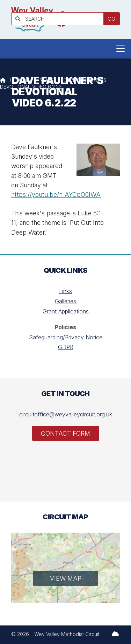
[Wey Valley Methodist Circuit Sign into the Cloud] (115, 634)
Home (23, 80)
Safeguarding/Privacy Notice (66, 337)
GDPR (66, 347)
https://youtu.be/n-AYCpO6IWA (56, 195)
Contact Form (65, 433)
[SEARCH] (60, 19)
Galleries (65, 301)
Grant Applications (66, 311)
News (47, 80)
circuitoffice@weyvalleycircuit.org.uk (66, 414)
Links (65, 291)
